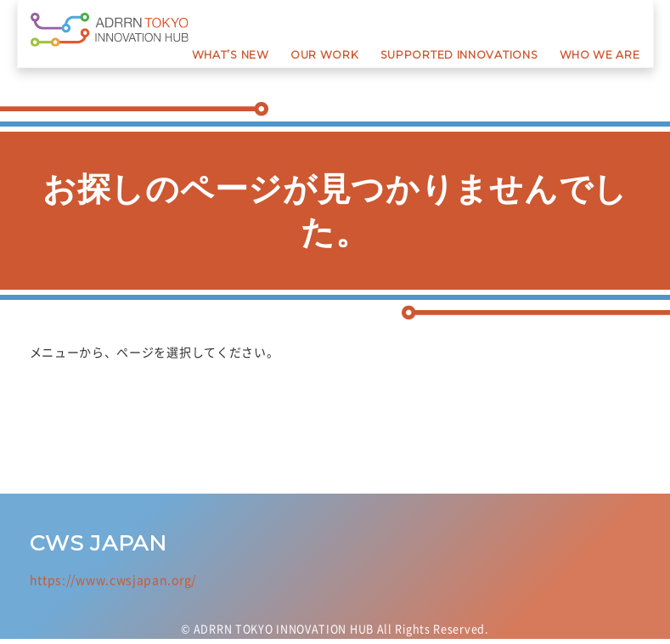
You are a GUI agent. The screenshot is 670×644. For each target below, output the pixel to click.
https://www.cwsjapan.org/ (113, 579)
